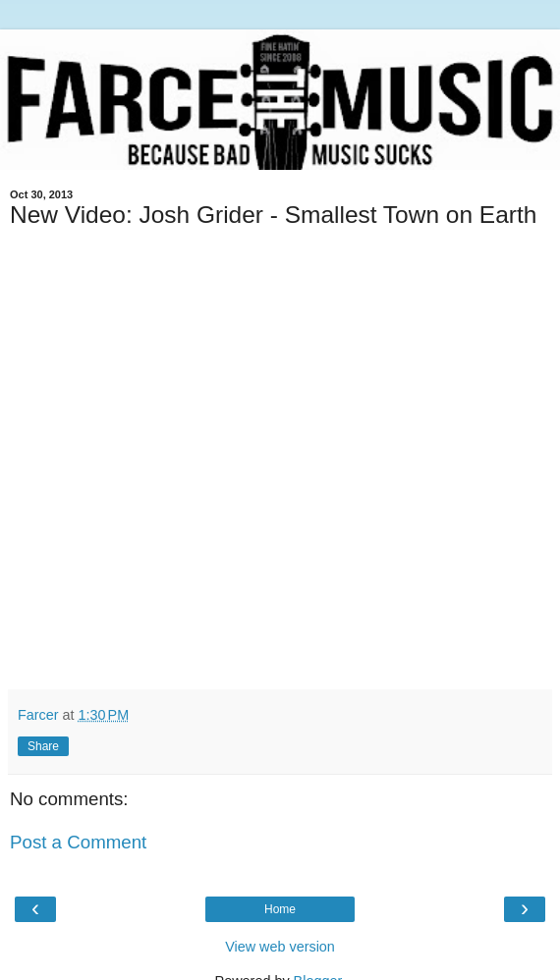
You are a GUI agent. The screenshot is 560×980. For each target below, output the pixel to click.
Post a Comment (78, 842)
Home (280, 909)
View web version (280, 947)
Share (43, 746)
